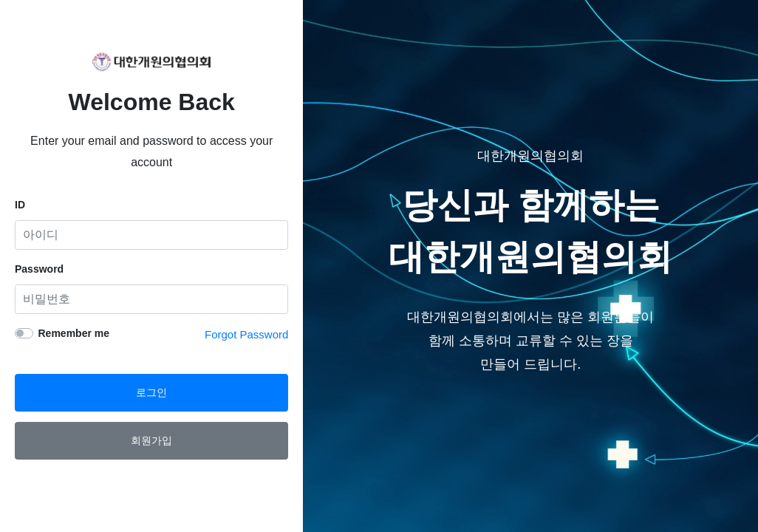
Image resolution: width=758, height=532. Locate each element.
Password (39, 269)
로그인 (151, 392)
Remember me (74, 333)
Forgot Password (246, 334)
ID (20, 205)
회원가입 (151, 440)
